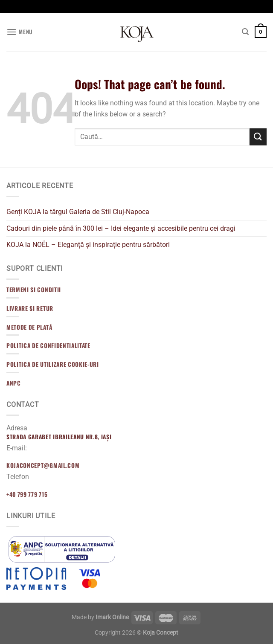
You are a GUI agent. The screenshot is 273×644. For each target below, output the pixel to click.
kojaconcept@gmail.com (43, 465)
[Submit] (258, 137)
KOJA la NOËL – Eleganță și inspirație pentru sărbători (88, 245)
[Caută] (245, 32)
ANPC (14, 383)
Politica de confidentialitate (48, 345)
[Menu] (20, 32)
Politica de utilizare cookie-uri (53, 364)
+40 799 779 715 (27, 494)
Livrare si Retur (30, 308)
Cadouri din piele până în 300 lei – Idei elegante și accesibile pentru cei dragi (121, 228)
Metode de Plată (29, 327)
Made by (100, 617)
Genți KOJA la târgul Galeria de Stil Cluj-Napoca (78, 212)
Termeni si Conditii (34, 290)
